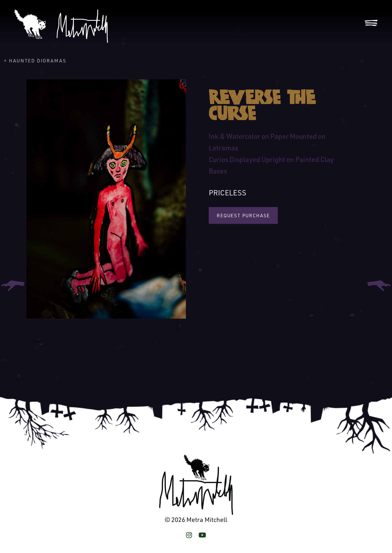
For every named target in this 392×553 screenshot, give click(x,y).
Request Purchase (243, 215)
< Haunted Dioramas (35, 61)
